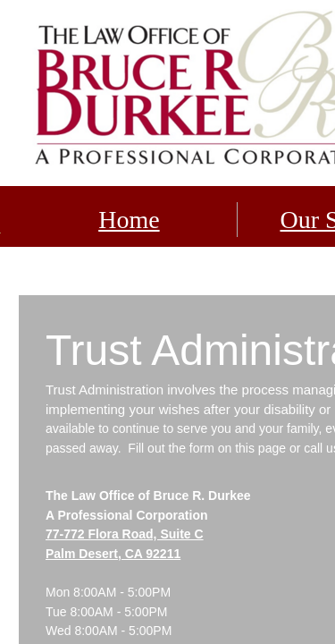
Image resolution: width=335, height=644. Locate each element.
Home (129, 220)
